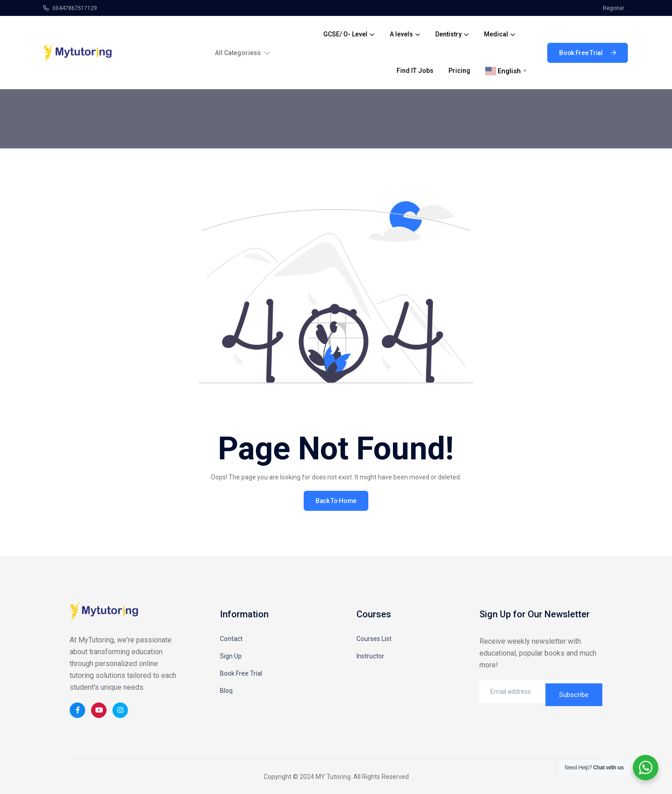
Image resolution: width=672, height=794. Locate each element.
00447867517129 (70, 8)
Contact (231, 639)
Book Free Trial (241, 673)
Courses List (374, 639)
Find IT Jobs (415, 71)
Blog (226, 691)
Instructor (370, 656)
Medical (496, 34)
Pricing (459, 71)
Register (613, 8)
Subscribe (574, 692)
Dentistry (448, 34)
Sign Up (231, 656)
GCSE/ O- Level (345, 34)
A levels (401, 34)
